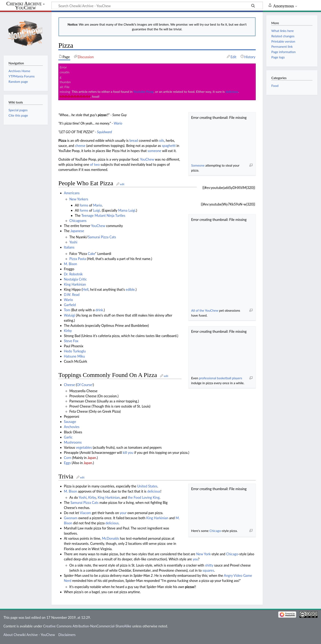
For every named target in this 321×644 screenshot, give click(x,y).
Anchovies (72, 427)
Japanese (77, 231)
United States (147, 486)
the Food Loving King (144, 497)
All (193, 310)
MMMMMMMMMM (75, 96)
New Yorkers (79, 199)
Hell (85, 289)
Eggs (67, 463)
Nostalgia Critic (75, 279)
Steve (68, 341)
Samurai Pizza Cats (102, 237)
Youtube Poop (143, 91)
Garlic (68, 437)
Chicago (215, 531)
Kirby (68, 331)
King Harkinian (75, 284)
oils (162, 140)
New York (203, 554)
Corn (68, 458)
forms (84, 205)
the (202, 310)
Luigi (97, 210)
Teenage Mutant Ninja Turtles (103, 215)
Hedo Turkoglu (75, 351)
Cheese (69, 385)
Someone (198, 165)
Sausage (70, 422)
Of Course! (85, 385)
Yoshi (73, 242)
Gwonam (71, 518)
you (131, 453)
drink (99, 310)
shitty (209, 565)
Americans (72, 193)
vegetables (84, 447)
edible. (131, 289)
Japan (92, 458)
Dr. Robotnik (73, 274)
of (197, 310)
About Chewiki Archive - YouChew (29, 635)
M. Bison (70, 264)
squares (208, 570)
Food (275, 86)
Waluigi (70, 315)
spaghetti (169, 146)
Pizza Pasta (78, 259)
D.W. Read (72, 295)
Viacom (85, 513)
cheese (80, 146)
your (123, 513)
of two (95, 164)
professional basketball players (221, 378)
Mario (98, 205)
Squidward (104, 132)
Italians (69, 247)
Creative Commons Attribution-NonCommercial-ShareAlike (87, 626)
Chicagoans (78, 221)
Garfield (70, 305)
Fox (76, 341)
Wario (118, 123)
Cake (92, 254)
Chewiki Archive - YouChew (25, 6)
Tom (67, 310)
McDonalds (110, 538)
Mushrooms (73, 442)
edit (122, 184)
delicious (232, 91)
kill (125, 453)
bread (134, 140)
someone (154, 151)
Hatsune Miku (74, 356)
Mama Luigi (127, 210)
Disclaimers (67, 635)
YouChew (212, 310)
